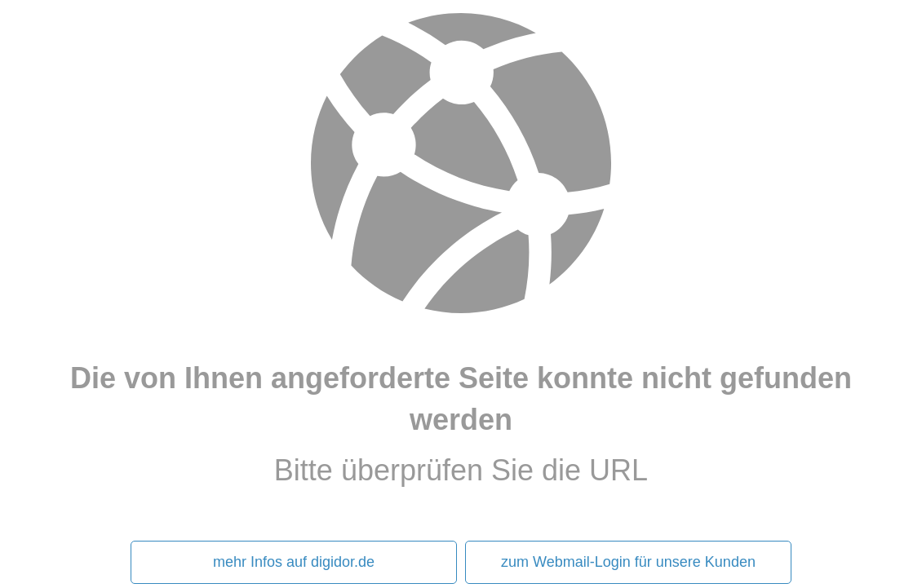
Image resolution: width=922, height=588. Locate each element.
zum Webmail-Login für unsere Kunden (628, 562)
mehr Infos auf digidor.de (294, 562)
